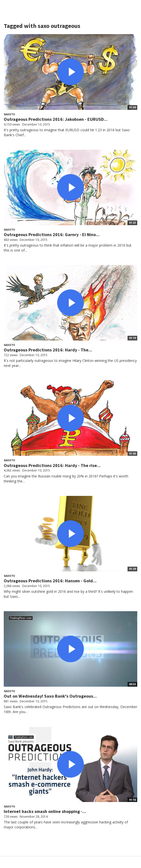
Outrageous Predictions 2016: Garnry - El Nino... (52, 234)
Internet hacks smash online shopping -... (45, 811)
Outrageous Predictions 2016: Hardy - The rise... (52, 465)
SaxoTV (9, 114)
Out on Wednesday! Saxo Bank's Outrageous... (50, 696)
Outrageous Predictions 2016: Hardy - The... (48, 350)
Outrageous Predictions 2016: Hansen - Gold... (50, 581)
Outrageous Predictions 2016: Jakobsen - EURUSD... (56, 119)
